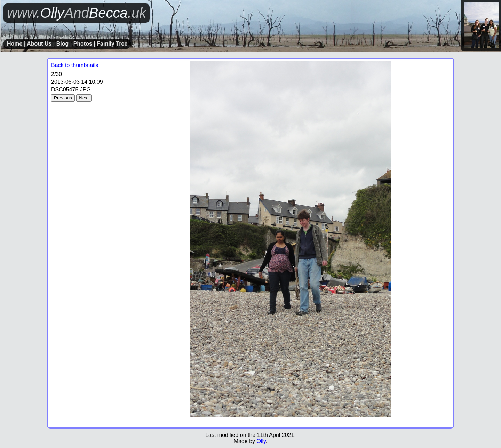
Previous (63, 98)
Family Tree (112, 44)
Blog (63, 44)
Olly (261, 441)
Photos (83, 44)
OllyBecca (77, 13)
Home (15, 44)
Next (84, 98)
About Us (39, 44)
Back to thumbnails (75, 65)
